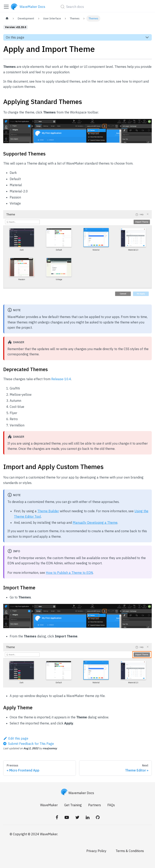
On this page (15, 37)
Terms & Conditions (130, 851)
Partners (95, 805)
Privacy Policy (96, 851)
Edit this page (16, 738)
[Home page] (7, 18)
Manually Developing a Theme (95, 523)
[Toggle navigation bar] (6, 7)
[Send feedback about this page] (29, 744)
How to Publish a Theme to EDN (69, 573)
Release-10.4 (61, 379)
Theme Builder (48, 511)
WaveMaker (49, 805)
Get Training (73, 805)
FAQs (111, 805)
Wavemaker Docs (77, 793)
